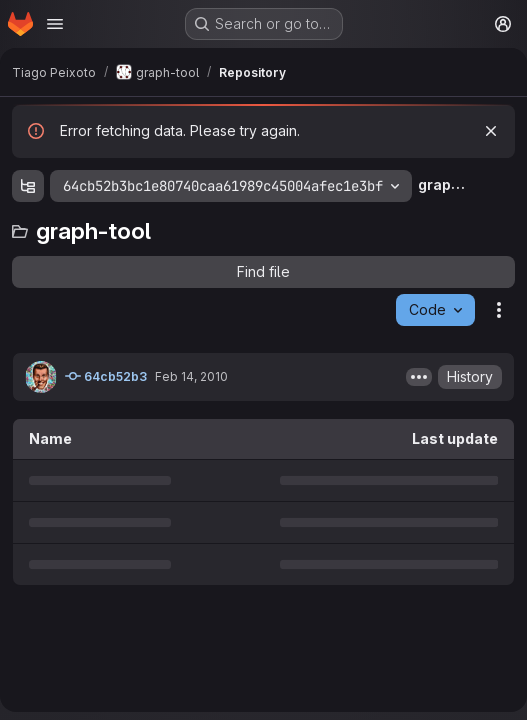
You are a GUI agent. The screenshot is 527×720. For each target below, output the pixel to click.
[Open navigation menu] (55, 24)
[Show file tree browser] (28, 186)
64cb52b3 (106, 376)
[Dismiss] (491, 131)
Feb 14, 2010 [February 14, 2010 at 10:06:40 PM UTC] (191, 376)
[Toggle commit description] (419, 377)
